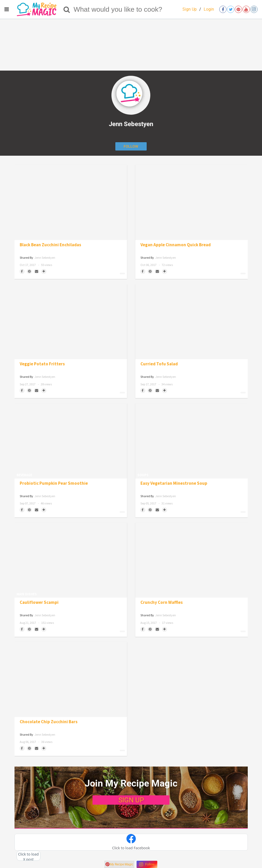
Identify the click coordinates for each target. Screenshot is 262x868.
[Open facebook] (223, 9)
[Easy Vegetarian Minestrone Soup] (192, 441)
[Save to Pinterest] (29, 271)
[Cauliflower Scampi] (71, 560)
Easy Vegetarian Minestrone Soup (174, 483)
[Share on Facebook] (22, 271)
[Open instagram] (254, 9)
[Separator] (44, 271)
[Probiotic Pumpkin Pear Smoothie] (71, 441)
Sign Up (190, 9)
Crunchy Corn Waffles (162, 602)
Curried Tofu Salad (159, 364)
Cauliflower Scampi (39, 602)
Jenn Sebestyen (45, 258)
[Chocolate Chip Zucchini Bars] (71, 679)
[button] (131, 842)
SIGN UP (131, 800)
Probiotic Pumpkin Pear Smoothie (54, 483)
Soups (143, 475)
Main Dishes (27, 594)
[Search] (67, 9)
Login (209, 9)
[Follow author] (131, 146)
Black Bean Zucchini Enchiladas (50, 245)
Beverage (24, 475)
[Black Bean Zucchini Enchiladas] (71, 202)
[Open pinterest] (238, 9)
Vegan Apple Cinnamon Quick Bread (176, 245)
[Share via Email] (37, 271)
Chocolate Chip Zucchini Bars (49, 722)
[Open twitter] (231, 9)
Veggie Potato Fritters (42, 364)
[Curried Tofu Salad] (192, 322)
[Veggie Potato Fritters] (71, 322)
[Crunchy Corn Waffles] (192, 560)
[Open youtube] (246, 9)
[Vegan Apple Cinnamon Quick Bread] (192, 202)
